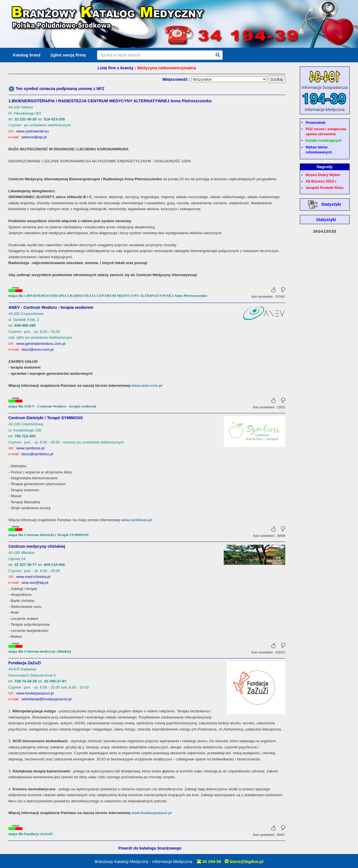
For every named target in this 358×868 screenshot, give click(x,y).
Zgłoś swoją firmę (68, 55)
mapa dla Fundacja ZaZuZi (30, 834)
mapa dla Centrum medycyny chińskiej (40, 651)
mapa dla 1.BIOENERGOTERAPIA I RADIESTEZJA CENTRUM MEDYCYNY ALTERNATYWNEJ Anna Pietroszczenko (108, 296)
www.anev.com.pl (147, 386)
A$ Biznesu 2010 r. (321, 181)
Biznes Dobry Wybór (323, 175)
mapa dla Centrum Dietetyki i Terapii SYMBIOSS (49, 535)
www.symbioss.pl (136, 520)
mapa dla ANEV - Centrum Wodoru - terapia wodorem (52, 406)
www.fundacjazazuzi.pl (152, 813)
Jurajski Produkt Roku (325, 188)
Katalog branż (27, 55)
